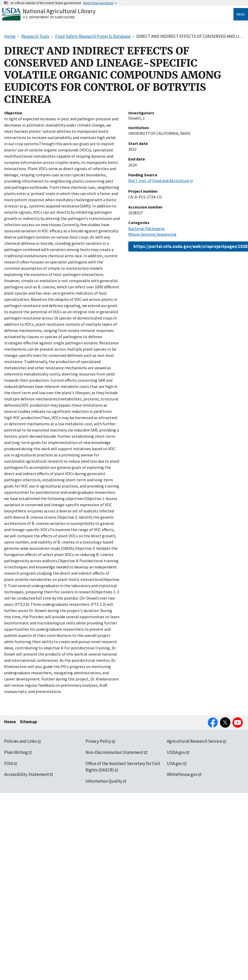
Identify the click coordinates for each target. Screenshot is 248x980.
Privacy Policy (98, 741)
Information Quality (104, 781)
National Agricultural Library (59, 11)
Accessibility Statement (27, 774)
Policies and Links (20, 741)
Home (10, 722)
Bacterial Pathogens (147, 228)
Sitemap (29, 722)
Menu (241, 14)
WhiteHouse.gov (182, 774)
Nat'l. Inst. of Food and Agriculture (159, 180)
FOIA (9, 763)
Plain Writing (16, 752)
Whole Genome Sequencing (152, 234)
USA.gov (175, 763)
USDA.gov (176, 752)
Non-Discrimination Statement (114, 752)
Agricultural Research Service (194, 741)
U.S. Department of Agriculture (49, 17)
